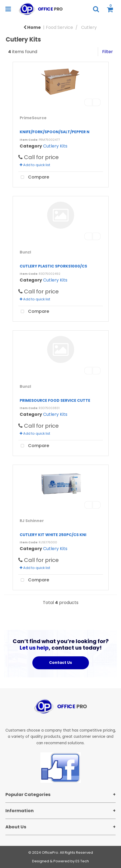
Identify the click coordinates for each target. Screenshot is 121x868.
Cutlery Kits (55, 146)
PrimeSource (33, 118)
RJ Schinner (32, 521)
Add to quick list (35, 165)
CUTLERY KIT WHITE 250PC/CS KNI (53, 535)
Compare (34, 177)
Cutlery (89, 27)
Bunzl (25, 252)
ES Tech (82, 861)
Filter (108, 52)
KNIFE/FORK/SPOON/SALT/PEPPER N (55, 132)
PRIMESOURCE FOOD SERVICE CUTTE (55, 400)
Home (32, 27)
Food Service (59, 27)
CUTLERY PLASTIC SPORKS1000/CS (53, 266)
